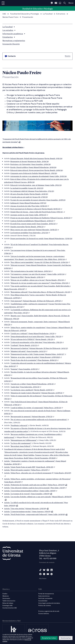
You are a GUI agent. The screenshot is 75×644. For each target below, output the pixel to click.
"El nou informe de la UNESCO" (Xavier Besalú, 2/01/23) (33, 339)
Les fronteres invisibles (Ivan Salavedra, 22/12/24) (30, 232)
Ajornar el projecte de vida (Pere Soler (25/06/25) (30, 206)
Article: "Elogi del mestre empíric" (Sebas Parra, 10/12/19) (27, 470)
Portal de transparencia (46, 594)
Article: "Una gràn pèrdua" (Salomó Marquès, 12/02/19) (26, 508)
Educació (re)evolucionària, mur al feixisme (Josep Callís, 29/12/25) (36, 185)
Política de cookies (45, 606)
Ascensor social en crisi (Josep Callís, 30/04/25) (29, 215)
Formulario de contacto (47, 563)
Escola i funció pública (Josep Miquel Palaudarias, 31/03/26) (33, 167)
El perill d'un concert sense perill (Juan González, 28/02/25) (34, 224)
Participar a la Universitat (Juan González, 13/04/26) (31, 164)
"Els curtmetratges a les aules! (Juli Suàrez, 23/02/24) (31, 271)
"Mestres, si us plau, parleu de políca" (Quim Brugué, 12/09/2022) (36, 357)
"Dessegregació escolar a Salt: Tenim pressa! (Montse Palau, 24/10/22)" (38, 354)
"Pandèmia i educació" (20, 425)
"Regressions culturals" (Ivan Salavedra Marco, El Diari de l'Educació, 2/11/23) (41, 292)
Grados (5, 594)
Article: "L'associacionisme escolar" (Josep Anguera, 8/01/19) (29, 511)
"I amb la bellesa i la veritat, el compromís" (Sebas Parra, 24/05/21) (37, 408)
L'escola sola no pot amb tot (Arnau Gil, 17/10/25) (29, 197)
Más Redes (43, 579)
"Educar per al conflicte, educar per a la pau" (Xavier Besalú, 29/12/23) (38, 280)
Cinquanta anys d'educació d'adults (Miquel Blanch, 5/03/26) (34, 173)
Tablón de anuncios (9, 601)
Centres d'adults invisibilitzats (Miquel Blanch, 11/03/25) (33, 221)
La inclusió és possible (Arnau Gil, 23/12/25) (27, 188)
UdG (4, 14)
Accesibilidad (43, 601)
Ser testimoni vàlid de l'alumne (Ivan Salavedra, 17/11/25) (32, 191)
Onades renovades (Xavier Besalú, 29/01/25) (28, 226)
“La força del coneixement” (22, 443)
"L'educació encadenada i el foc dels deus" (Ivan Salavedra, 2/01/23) (37, 342)
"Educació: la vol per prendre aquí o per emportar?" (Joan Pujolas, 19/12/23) (40, 283)
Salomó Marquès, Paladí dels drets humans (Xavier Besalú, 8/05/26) (36, 158)
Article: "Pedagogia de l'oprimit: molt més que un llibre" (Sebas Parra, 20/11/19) (36, 485)
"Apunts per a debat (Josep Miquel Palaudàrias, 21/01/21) (33, 384)
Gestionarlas (66, 638)
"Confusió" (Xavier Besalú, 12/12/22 (24, 345)
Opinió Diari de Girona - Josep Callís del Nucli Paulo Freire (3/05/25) (38, 212)
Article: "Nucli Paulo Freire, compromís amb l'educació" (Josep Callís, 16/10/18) (36, 514)
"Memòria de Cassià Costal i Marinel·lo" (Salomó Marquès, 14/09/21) (37, 393)
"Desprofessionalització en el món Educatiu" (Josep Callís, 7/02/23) (37, 336)
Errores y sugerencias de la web (49, 611)
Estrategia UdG (7, 606)
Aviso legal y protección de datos (49, 603)
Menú (71, 3)
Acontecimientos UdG (10, 608)
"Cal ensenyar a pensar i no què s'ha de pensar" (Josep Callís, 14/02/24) (38, 274)
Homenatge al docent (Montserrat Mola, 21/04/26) (30, 161)
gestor (29, 638)
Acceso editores (44, 614)
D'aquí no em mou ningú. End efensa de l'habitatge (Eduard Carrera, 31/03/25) (41, 218)
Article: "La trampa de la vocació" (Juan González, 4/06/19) (28, 494)
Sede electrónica (44, 596)
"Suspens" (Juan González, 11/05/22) (25, 369)
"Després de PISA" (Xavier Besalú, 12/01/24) (28, 277)
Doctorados (6, 598)
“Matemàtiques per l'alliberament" (24, 440)
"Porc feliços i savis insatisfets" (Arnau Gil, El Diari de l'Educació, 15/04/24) (40, 262)
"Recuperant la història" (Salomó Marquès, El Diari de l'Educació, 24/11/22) (39, 348)
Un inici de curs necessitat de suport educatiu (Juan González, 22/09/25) (38, 200)
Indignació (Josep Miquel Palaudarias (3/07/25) (28, 203)
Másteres (6, 596)
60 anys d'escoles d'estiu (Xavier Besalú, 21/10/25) (29, 194)
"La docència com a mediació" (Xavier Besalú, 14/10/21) (32, 390)
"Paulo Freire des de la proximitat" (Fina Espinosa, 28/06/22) (34, 360)
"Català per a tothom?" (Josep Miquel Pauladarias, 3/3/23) (33, 333)
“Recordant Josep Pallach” (21, 446)
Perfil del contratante (45, 598)
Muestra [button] (68, 56)
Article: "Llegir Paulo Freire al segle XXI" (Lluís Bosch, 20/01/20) (30, 467)
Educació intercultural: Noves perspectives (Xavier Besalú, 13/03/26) (37, 170)
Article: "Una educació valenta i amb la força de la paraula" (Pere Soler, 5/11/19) (35, 488)
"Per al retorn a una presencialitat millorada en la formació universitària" (40, 419)
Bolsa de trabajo (8, 603)
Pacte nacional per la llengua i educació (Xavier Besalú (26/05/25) (36, 209)
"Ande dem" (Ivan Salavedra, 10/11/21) (26, 387)
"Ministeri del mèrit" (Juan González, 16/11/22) (29, 351)
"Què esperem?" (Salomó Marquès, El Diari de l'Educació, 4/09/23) (36, 301)
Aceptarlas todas (49, 638)
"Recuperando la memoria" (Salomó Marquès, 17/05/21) (32, 416)
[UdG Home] (3, 3)
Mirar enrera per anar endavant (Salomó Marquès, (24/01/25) (35, 229)
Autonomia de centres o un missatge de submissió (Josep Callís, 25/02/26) (39, 176)
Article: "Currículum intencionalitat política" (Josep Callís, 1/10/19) (31, 491)
